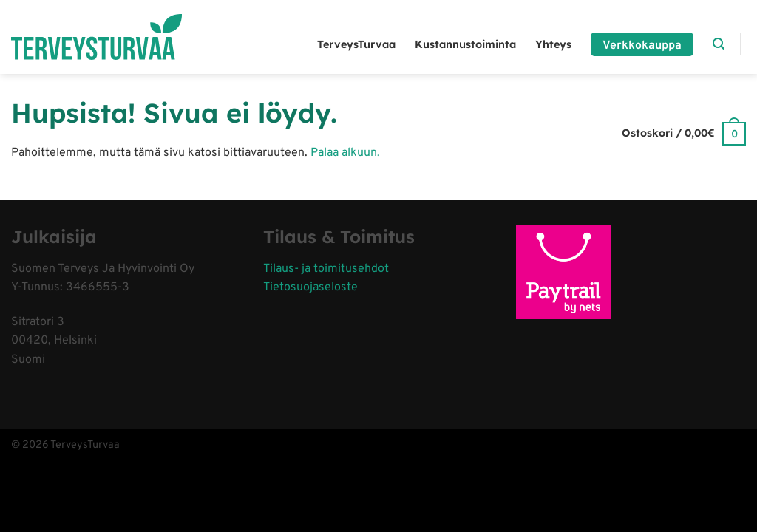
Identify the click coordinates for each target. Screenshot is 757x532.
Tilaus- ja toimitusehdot (326, 269)
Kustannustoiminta (465, 44)
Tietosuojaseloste (310, 287)
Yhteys (553, 44)
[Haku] (719, 44)
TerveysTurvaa (356, 44)
